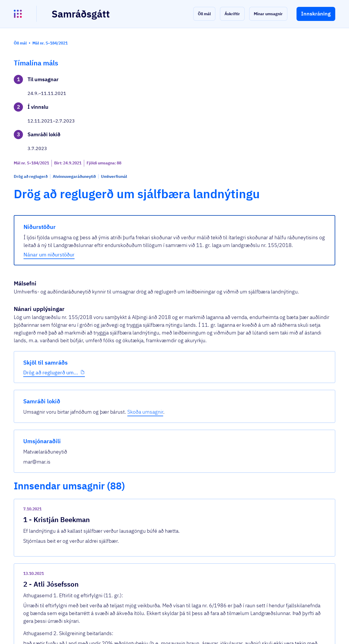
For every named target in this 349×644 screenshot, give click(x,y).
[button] (204, 14)
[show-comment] (241, 369)
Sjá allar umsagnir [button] (122, 571)
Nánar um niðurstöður (131, 191)
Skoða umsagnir (287, 95)
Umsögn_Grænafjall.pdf (133, 500)
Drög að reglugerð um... (51, 195)
